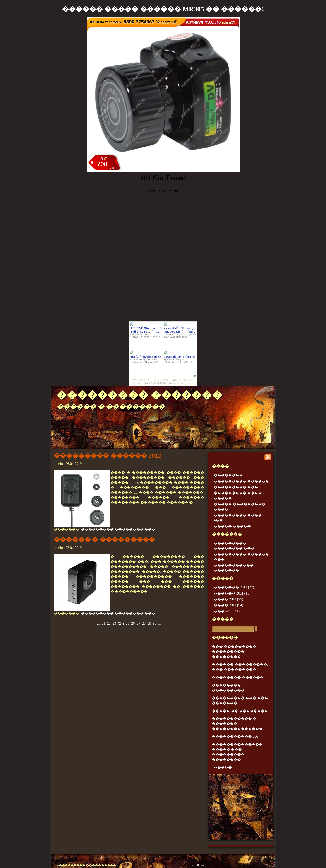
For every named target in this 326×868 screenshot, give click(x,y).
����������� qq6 (235, 736)
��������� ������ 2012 (107, 456)
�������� (228, 475)
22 (109, 623)
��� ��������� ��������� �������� (234, 652)
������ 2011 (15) (232, 593)
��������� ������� (139, 395)
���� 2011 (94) (228, 605)
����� (223, 619)
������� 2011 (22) (234, 587)
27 (138, 623)
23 (114, 623)
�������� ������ (238, 677)
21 (103, 623)
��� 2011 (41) (227, 611)
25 (127, 623)
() (121, 623)
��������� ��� (236, 487)
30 (155, 623)
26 (133, 623)
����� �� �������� (240, 711)
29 (149, 623)
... (98, 623)
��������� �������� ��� (118, 529)
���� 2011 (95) (228, 599)
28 (144, 623)
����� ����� (232, 526)
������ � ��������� (104, 539)
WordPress (198, 865)
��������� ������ (241, 481)
